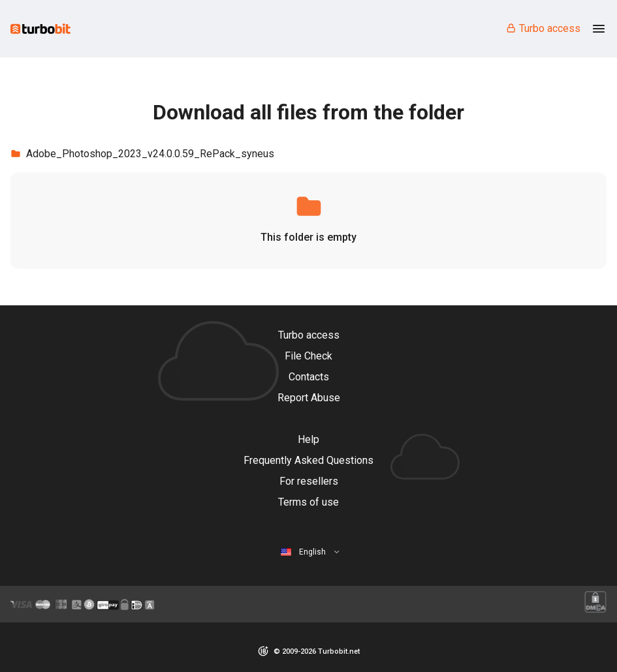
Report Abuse (309, 398)
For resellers (309, 481)
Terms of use (308, 502)
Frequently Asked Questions (308, 460)
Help (308, 439)
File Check (308, 356)
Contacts (309, 377)
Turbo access (543, 28)
